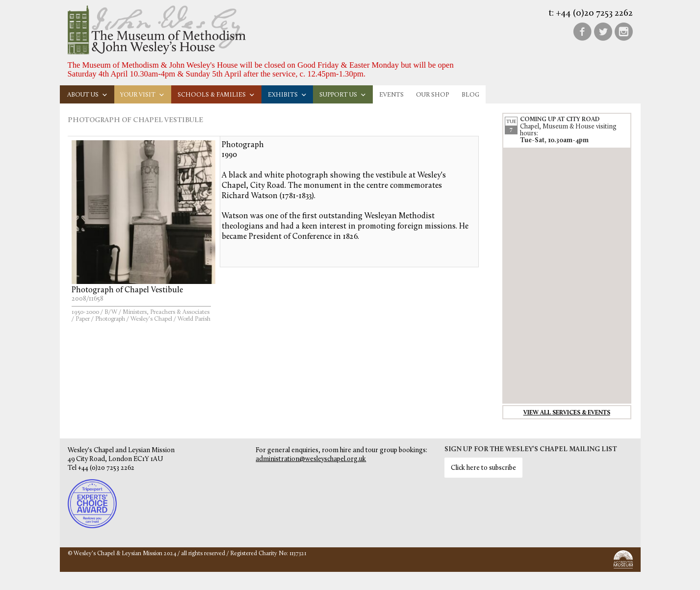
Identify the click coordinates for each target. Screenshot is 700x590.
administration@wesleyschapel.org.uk (311, 459)
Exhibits (287, 95)
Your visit (143, 95)
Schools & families (216, 95)
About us (88, 95)
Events (391, 95)
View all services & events (567, 413)
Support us (343, 95)
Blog (470, 95)
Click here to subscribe (483, 468)
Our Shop (432, 95)
